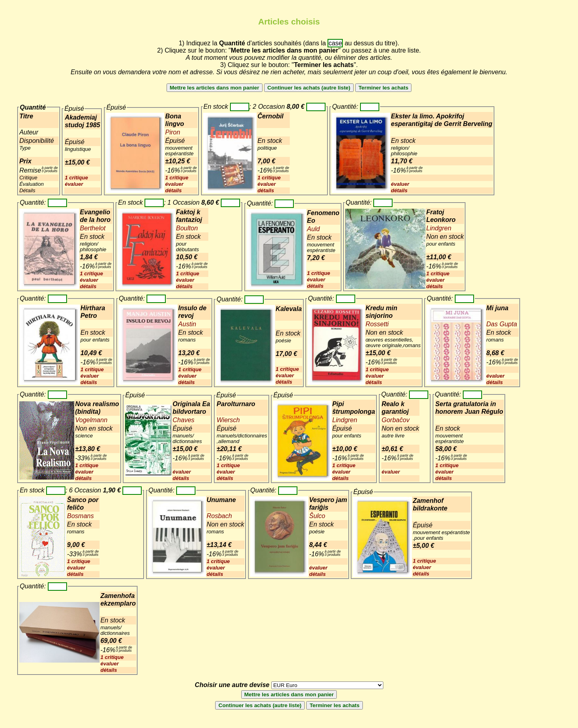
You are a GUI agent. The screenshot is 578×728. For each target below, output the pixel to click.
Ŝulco (317, 516)
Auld (313, 229)
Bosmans (80, 516)
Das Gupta (502, 324)
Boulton (187, 228)
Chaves (183, 420)
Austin (187, 324)
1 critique (76, 178)
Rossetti (377, 324)
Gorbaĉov (396, 420)
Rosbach (219, 516)
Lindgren (439, 228)
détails (173, 190)
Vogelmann (91, 420)
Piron (172, 132)
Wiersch (228, 420)
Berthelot (93, 228)
